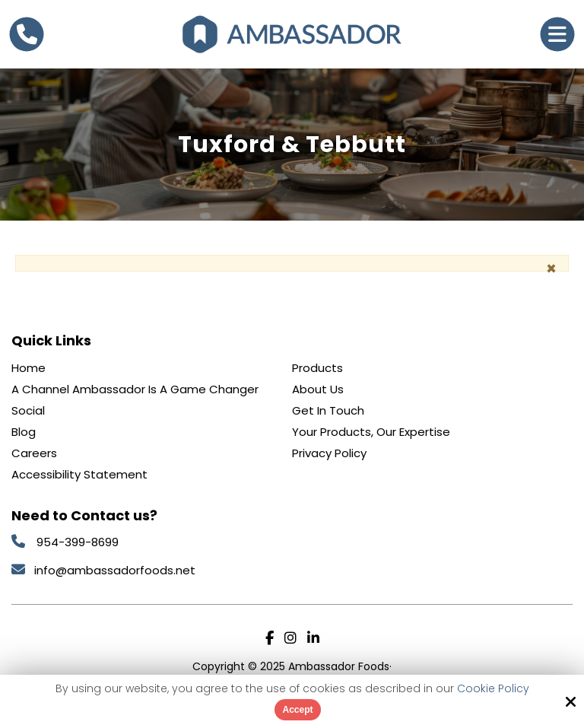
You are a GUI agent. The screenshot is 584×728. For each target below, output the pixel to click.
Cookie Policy (493, 689)
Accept (297, 710)
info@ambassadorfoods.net (116, 570)
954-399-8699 (78, 542)
